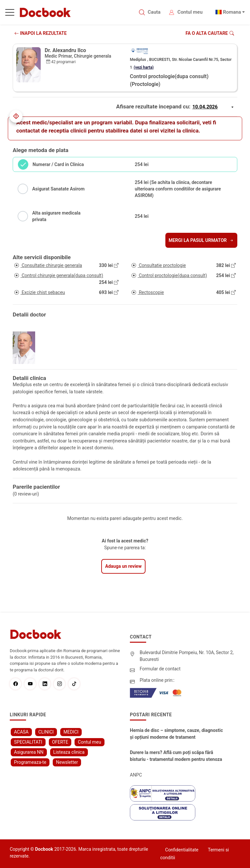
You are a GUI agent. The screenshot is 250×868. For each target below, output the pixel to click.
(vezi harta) (144, 67)
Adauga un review (123, 566)
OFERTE (60, 742)
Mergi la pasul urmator (201, 240)
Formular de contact (160, 669)
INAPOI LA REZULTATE (41, 33)
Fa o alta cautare (210, 33)
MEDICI (71, 732)
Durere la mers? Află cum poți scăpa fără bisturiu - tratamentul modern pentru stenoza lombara (176, 756)
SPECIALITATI (28, 742)
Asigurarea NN (29, 752)
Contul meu (190, 12)
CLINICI (46, 732)
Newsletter (67, 762)
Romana (232, 12)
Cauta (154, 12)
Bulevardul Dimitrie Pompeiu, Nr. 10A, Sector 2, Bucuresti (187, 656)
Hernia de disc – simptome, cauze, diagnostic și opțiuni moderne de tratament (176, 734)
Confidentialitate (182, 850)
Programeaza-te (30, 762)
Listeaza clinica (69, 752)
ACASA (21, 732)
